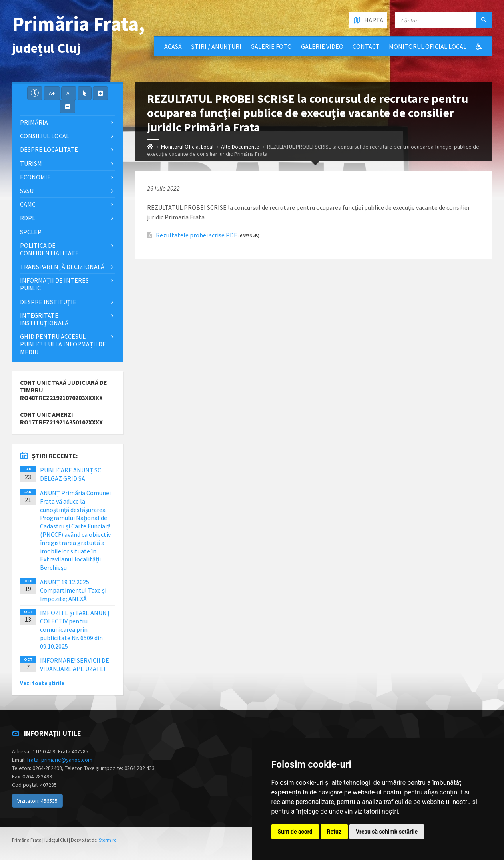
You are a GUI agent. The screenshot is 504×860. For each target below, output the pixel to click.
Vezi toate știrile (42, 683)
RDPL (28, 218)
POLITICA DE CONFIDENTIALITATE (49, 249)
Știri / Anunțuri (216, 46)
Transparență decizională (62, 267)
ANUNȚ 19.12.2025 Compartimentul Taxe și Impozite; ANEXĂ (73, 590)
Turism (31, 163)
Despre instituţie (48, 302)
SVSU (27, 191)
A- (69, 93)
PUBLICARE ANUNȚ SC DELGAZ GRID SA (71, 474)
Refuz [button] (334, 832)
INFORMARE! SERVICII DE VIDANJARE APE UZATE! (75, 664)
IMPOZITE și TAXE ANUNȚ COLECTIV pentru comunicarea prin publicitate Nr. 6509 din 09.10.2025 (75, 629)
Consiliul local (45, 136)
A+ (52, 93)
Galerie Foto (271, 46)
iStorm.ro (107, 840)
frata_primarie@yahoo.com (60, 760)
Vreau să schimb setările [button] (387, 832)
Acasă (173, 46)
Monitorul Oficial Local (428, 46)
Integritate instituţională (44, 319)
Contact (366, 46)
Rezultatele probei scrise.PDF (196, 235)
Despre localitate (49, 149)
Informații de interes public (54, 284)
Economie (35, 177)
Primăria (34, 122)
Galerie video (322, 46)
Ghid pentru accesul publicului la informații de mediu (63, 344)
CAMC (28, 204)
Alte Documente (240, 147)
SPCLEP (31, 232)
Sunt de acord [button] (295, 832)
